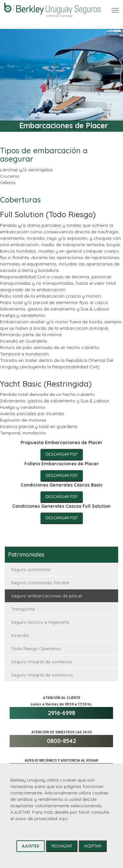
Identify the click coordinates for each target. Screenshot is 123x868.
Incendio (20, 635)
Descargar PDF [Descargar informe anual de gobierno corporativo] (62, 454)
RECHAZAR (62, 846)
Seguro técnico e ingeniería (40, 622)
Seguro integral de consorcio (42, 675)
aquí (63, 819)
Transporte (23, 609)
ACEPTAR (93, 846)
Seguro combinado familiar (40, 583)
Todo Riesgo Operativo (36, 649)
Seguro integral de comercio (42, 662)
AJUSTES (31, 846)
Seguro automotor (31, 569)
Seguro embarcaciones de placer (47, 596)
